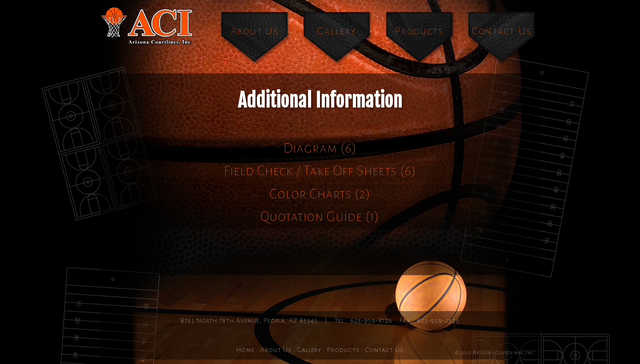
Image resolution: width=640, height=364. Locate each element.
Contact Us (502, 31)
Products (419, 31)
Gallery (336, 31)
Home (246, 350)
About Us (255, 31)
